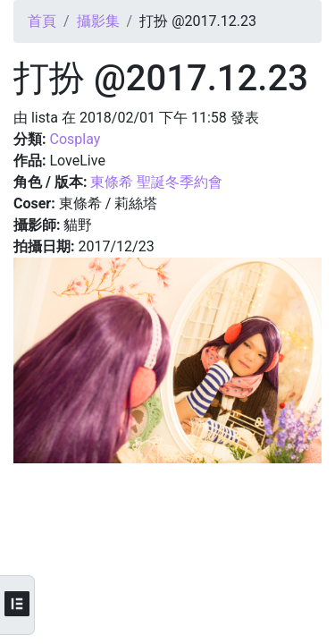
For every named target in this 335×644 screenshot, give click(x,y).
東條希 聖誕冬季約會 (156, 182)
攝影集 (98, 21)
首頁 (42, 21)
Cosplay (75, 139)
